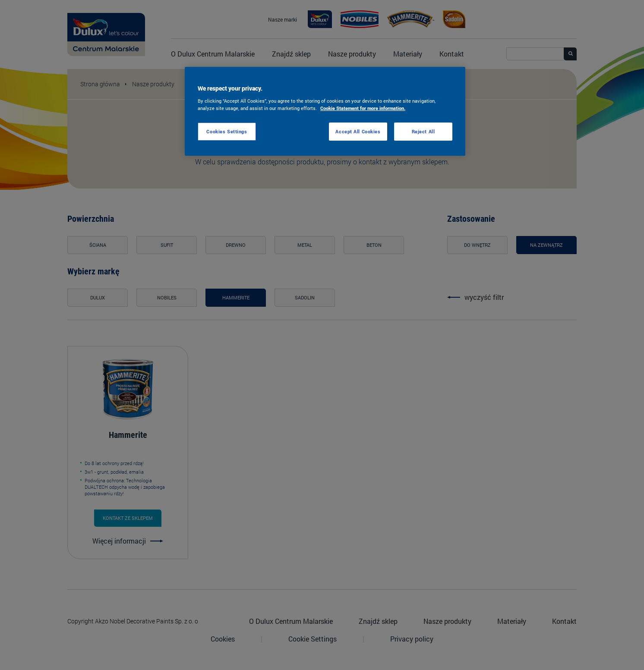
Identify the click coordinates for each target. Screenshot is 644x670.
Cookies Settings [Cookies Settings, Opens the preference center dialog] (227, 131)
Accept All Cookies (358, 131)
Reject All (423, 131)
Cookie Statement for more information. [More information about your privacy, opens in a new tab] (363, 108)
